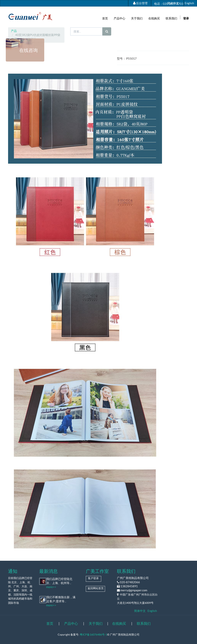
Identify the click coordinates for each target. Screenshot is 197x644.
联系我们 (144, 624)
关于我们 (96, 624)
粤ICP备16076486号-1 (93, 635)
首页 (50, 624)
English (189, 3)
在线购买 (119, 624)
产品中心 (71, 624)
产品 (14, 31)
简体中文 (173, 3)
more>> (51, 587)
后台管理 (142, 3)
